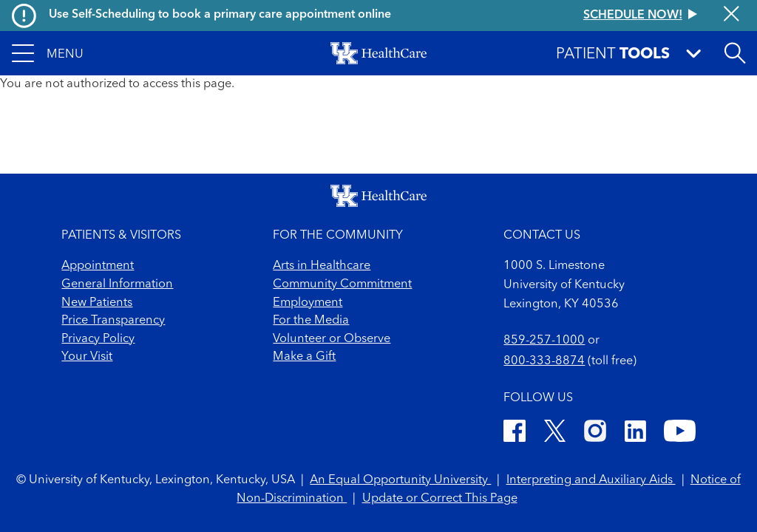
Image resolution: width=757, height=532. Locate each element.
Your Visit (87, 357)
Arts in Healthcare (322, 266)
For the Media (311, 321)
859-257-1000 (544, 341)
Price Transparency (113, 321)
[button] (48, 53)
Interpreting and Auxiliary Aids (591, 480)
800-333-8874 (544, 361)
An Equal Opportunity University (400, 480)
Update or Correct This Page (440, 499)
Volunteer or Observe (332, 339)
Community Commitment (342, 284)
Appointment (98, 266)
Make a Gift (304, 357)
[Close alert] (731, 15)
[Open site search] (735, 53)
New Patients (97, 303)
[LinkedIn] (635, 434)
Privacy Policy (98, 339)
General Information (117, 284)
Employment (308, 303)
